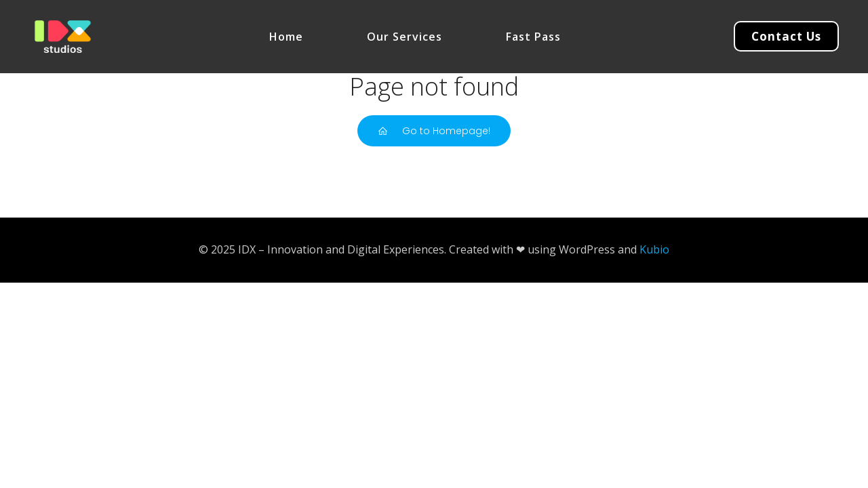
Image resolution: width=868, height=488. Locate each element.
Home (286, 37)
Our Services (405, 37)
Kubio (654, 249)
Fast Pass (533, 37)
